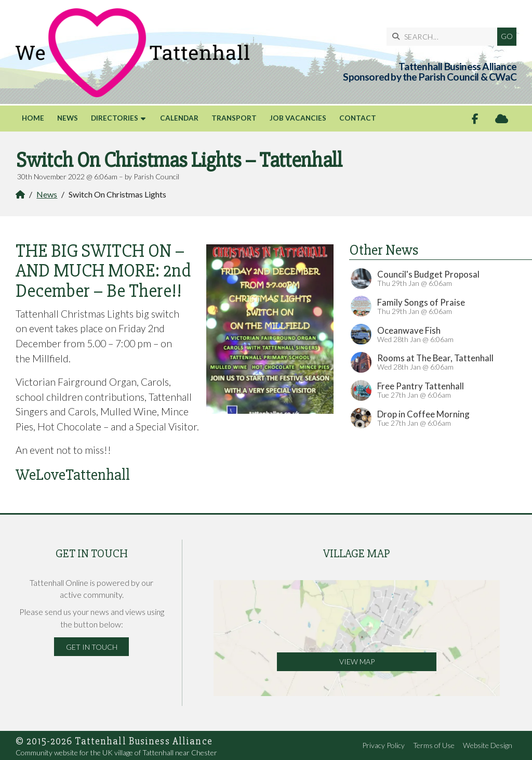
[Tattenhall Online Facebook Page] (475, 119)
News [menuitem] (68, 118)
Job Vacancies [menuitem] (298, 118)
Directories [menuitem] (115, 118)
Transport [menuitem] (234, 118)
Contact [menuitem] (358, 118)
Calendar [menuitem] (179, 118)
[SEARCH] (444, 37)
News (47, 194)
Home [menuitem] (33, 118)
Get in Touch (92, 647)
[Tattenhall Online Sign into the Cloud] (502, 119)
